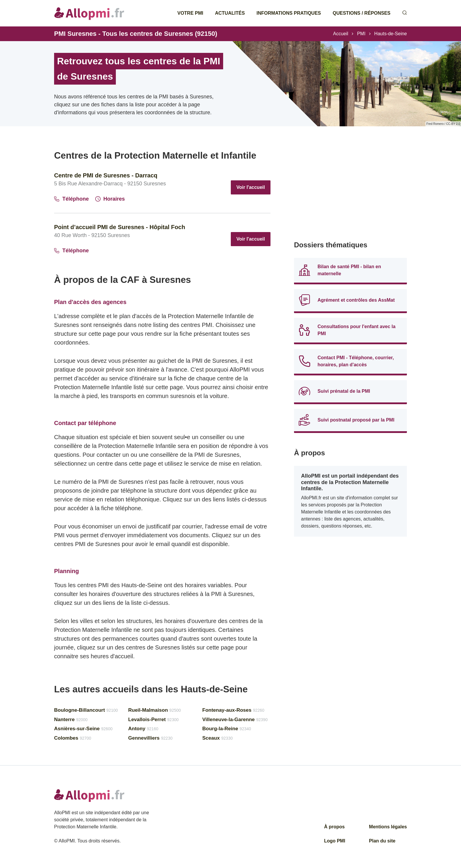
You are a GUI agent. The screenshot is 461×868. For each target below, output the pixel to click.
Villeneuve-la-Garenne (235, 720)
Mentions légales (388, 827)
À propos (334, 827)
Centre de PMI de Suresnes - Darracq (106, 175)
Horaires (110, 199)
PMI (361, 34)
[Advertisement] (350, 191)
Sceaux (217, 738)
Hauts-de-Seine (391, 34)
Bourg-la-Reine (227, 729)
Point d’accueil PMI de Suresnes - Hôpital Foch (120, 227)
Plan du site (382, 841)
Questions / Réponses (362, 13)
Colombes (73, 738)
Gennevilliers (150, 738)
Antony (143, 729)
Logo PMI (335, 841)
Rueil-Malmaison (154, 710)
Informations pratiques (289, 13)
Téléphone (71, 199)
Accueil (341, 34)
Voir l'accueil (251, 187)
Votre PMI (190, 13)
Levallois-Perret (153, 720)
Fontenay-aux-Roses (233, 710)
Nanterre (71, 720)
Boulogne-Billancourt (86, 710)
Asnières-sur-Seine (83, 729)
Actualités (230, 13)
